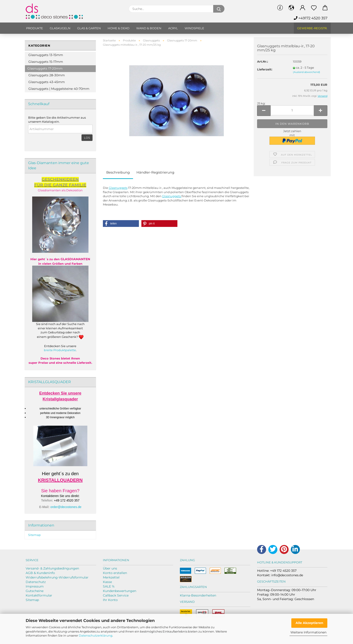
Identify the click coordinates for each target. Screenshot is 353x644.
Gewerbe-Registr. (312, 28)
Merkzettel (111, 577)
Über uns (110, 568)
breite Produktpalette (60, 350)
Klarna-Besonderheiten (198, 595)
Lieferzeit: (265, 69)
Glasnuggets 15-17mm (46, 62)
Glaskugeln (60, 28)
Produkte (35, 28)
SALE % (109, 586)
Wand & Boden (149, 28)
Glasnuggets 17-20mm (45, 68)
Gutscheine (35, 591)
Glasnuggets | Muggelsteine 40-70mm (59, 89)
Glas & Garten (89, 28)
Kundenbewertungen (120, 591)
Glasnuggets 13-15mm (46, 55)
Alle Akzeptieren (309, 623)
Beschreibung (118, 172)
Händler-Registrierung (155, 172)
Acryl (173, 28)
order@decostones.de (66, 507)
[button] (121, 224)
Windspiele (194, 28)
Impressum (35, 586)
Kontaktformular (39, 595)
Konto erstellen (115, 573)
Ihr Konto (110, 600)
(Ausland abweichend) (307, 72)
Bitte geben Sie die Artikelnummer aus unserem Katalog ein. (57, 120)
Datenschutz (36, 582)
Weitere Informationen (308, 632)
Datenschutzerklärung (96, 635)
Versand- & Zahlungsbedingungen (52, 568)
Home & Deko (119, 28)
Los (87, 138)
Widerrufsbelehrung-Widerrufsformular (57, 577)
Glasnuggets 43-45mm (47, 82)
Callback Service (116, 595)
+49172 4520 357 (311, 18)
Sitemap (34, 535)
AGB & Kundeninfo (40, 573)
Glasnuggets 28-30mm (47, 75)
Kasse (107, 582)
